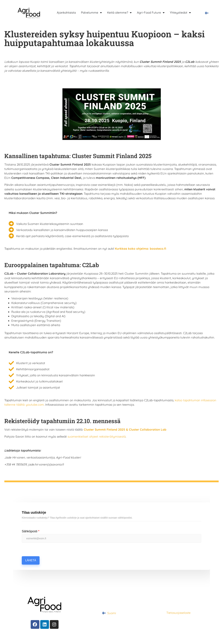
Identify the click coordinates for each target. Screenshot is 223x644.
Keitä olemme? (119, 13)
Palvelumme (91, 13)
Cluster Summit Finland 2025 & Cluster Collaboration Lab (125, 429)
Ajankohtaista (66, 12)
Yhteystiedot (180, 13)
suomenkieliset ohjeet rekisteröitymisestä (96, 436)
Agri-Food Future (151, 13)
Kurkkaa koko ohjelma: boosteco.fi (141, 249)
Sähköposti (31, 531)
